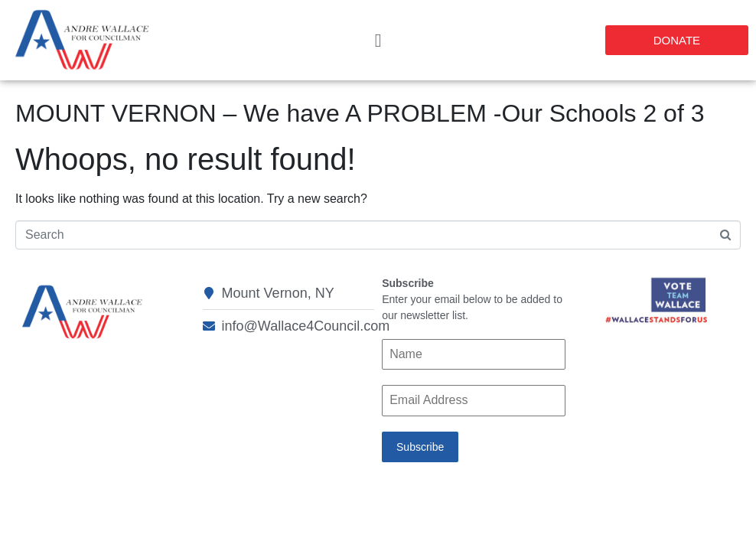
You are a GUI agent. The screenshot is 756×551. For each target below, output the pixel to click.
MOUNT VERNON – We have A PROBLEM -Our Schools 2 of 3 (360, 113)
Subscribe (420, 447)
